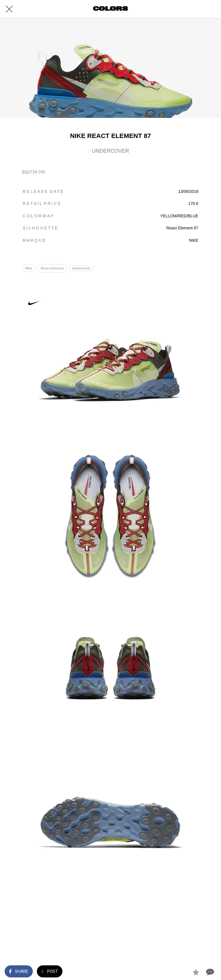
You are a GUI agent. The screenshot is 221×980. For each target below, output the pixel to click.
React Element (52, 268)
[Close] (9, 9)
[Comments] (209, 972)
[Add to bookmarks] (196, 972)
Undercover (81, 268)
